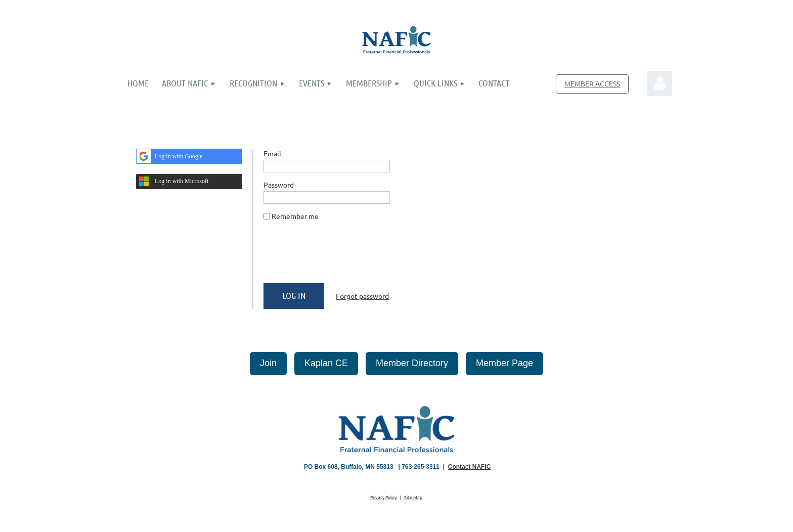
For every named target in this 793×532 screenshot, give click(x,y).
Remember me (295, 216)
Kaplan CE (326, 363)
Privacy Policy (384, 497)
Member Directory (412, 363)
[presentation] (340, 256)
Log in (659, 83)
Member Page (504, 363)
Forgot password (362, 296)
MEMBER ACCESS (592, 83)
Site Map (414, 497)
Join (268, 363)
